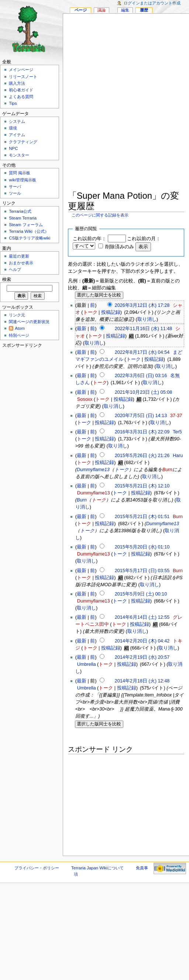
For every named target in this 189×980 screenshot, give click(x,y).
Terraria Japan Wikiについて (97, 868)
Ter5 (177, 432)
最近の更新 (19, 256)
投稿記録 (111, 312)
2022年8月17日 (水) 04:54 (142, 352)
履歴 (144, 10)
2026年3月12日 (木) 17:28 (142, 305)
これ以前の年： (90, 239)
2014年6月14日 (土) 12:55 (142, 617)
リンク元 (17, 315)
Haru (178, 456)
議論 (102, 10)
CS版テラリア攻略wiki (30, 238)
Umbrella (87, 664)
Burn (167, 470)
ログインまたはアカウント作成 (152, 3)
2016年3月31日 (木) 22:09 (142, 432)
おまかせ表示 (21, 263)
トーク (90, 312)
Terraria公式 (20, 211)
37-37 (176, 416)
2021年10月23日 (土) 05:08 (144, 392)
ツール (15, 193)
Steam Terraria (23, 218)
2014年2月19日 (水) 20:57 (142, 657)
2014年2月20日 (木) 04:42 (142, 641)
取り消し (147, 319)
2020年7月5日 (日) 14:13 (141, 416)
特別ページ (19, 335)
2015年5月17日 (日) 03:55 (142, 571)
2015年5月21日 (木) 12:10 (142, 486)
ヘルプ (15, 269)
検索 (7, 279)
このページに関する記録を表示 (100, 215)
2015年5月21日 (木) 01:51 (142, 517)
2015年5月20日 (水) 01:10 (142, 547)
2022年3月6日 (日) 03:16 (141, 376)
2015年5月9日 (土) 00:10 (141, 594)
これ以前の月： (144, 239)
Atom (20, 328)
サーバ (15, 187)
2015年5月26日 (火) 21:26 (142, 456)
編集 (125, 10)
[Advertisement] (92, 103)
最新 (82, 329)
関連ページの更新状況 (29, 322)
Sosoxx (85, 399)
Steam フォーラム (26, 225)
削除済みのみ (120, 247)
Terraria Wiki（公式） (29, 231)
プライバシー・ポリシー (37, 868)
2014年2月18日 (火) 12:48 (142, 681)
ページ (81, 10)
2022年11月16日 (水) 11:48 (144, 329)
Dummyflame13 (93, 470)
